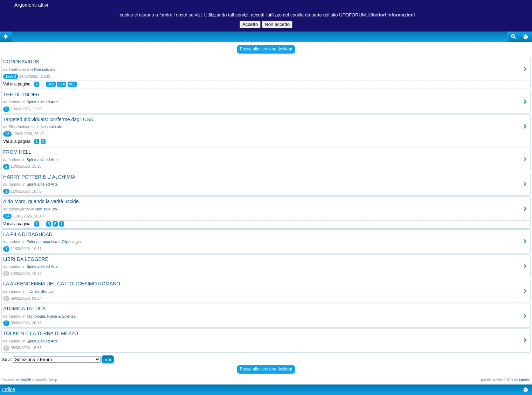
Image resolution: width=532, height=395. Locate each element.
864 (62, 84)
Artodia (524, 380)
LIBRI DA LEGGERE (26, 259)
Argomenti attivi (31, 5)
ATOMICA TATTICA (25, 309)
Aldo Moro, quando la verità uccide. (42, 201)
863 (51, 84)
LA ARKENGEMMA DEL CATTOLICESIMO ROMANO (62, 284)
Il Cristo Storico (40, 291)
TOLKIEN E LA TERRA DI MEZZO (41, 333)
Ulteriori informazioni (392, 15)
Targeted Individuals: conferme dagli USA (48, 119)
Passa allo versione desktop (266, 49)
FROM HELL (17, 152)
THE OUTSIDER (21, 95)
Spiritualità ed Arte (42, 102)
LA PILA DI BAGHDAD (28, 234)
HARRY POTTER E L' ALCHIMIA (39, 177)
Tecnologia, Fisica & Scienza (51, 316)
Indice (9, 389)
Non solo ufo (45, 69)
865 (72, 84)
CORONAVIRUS (21, 62)
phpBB (26, 380)
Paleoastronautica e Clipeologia (54, 242)
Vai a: (7, 360)
